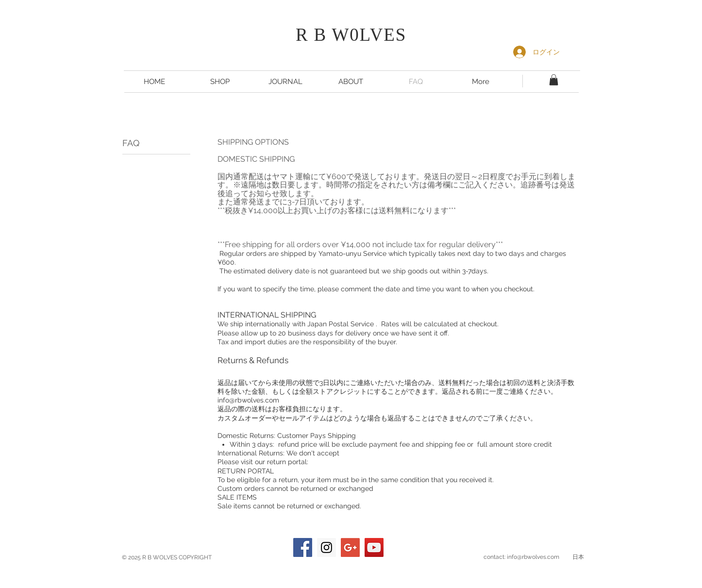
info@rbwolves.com (248, 400)
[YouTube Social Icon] (374, 547)
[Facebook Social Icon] (303, 547)
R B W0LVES (351, 35)
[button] (554, 80)
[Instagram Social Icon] (326, 547)
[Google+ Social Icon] (350, 547)
